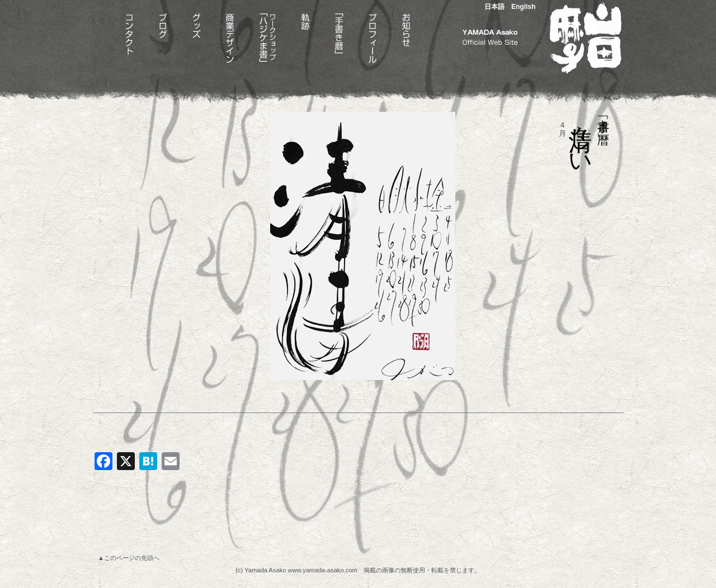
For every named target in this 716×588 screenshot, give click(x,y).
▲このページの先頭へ (129, 558)
